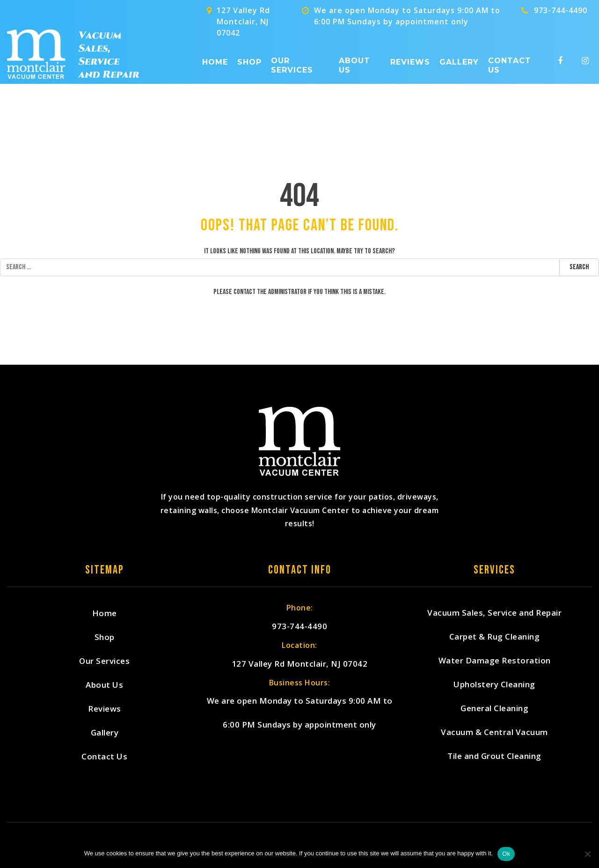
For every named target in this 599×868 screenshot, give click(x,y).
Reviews (410, 62)
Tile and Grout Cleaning (494, 756)
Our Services (292, 65)
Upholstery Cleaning (494, 685)
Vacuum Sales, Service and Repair (494, 613)
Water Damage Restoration (495, 661)
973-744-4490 (561, 10)
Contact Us (510, 65)
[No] (587, 854)
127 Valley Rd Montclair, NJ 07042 (300, 664)
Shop (249, 62)
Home (215, 62)
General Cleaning (494, 709)
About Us (354, 65)
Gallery (459, 62)
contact (245, 292)
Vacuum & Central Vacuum (494, 732)
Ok (506, 854)
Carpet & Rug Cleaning (495, 637)
